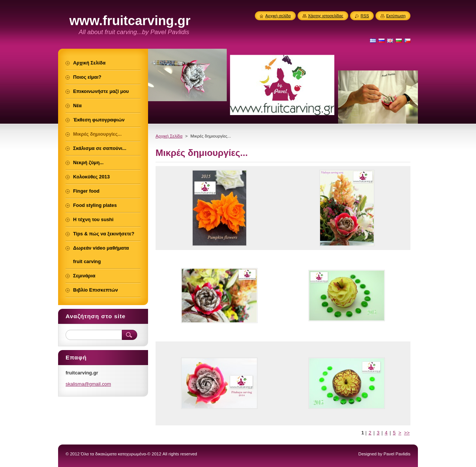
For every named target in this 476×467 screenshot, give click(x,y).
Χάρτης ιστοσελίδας (326, 16)
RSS (365, 16)
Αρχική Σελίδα (169, 136)
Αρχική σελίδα (278, 16)
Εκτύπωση (396, 16)
